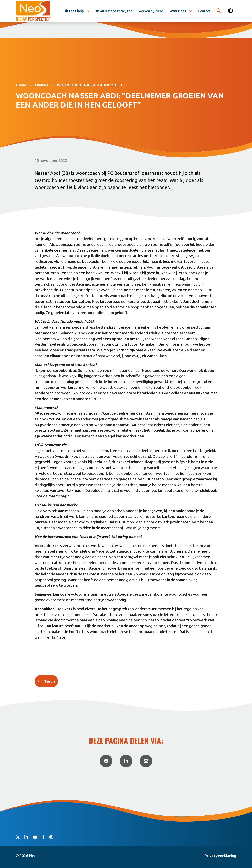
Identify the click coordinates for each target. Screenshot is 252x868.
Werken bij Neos (151, 11)
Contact (204, 11)
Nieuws (42, 85)
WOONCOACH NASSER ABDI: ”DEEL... (92, 85)
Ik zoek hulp (74, 11)
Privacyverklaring (220, 856)
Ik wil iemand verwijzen (114, 11)
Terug (49, 681)
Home (21, 85)
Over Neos (178, 11)
